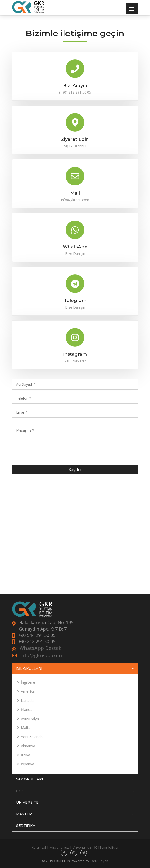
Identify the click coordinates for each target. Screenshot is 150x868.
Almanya (28, 746)
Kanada (27, 700)
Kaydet (75, 469)
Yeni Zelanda (32, 737)
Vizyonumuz (82, 847)
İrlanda (27, 709)
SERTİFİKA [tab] (75, 826)
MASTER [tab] (75, 814)
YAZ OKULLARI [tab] (75, 779)
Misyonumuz (59, 847)
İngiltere (28, 682)
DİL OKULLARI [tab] (75, 669)
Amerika (28, 691)
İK (95, 847)
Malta (26, 727)
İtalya (26, 755)
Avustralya (30, 719)
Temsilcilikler (109, 847)
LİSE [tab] (75, 791)
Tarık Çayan (99, 861)
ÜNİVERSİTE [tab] (75, 802)
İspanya (28, 764)
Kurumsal (39, 847)
